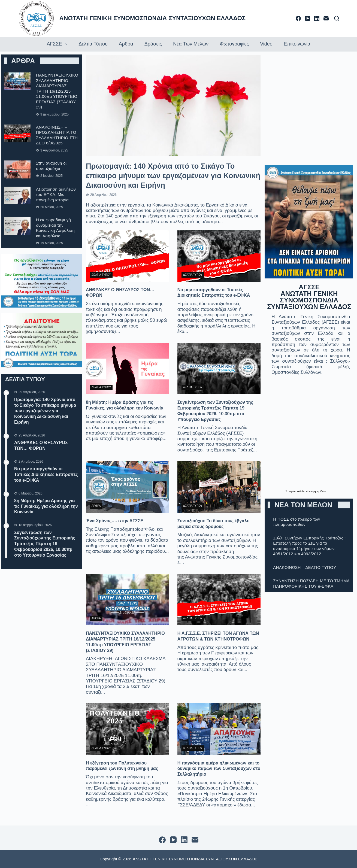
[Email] (326, 18)
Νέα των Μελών (191, 44)
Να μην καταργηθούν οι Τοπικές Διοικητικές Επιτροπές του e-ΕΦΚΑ (46, 474)
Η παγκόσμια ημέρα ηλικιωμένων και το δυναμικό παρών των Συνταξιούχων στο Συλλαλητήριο (219, 769)
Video (266, 44)
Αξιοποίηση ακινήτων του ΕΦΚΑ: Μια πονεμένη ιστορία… (56, 195)
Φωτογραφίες (234, 44)
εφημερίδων (318, 491)
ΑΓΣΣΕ (58, 44)
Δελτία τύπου (93, 44)
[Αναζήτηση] (337, 18)
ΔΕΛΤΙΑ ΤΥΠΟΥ (101, 275)
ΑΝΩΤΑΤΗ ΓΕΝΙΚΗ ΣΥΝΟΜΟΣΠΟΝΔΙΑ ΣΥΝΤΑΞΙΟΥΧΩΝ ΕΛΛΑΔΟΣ (153, 18)
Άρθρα (126, 44)
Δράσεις (153, 44)
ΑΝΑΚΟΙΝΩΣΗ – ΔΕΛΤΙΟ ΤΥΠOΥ (305, 567)
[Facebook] (298, 18)
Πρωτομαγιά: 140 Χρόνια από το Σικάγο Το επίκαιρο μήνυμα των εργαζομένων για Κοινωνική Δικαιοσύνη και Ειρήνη (45, 411)
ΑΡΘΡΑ (96, 506)
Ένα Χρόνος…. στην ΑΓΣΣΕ (115, 521)
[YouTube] (308, 18)
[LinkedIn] (317, 18)
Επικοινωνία (297, 44)
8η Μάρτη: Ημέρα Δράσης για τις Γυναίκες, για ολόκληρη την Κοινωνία (46, 506)
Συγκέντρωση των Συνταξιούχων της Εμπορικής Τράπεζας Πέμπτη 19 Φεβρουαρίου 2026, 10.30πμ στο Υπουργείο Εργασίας (45, 544)
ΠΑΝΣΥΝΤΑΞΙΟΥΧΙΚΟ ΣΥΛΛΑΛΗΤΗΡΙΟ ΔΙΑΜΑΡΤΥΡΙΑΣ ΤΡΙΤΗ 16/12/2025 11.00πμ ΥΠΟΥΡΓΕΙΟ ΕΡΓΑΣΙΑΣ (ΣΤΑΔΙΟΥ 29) (57, 91)
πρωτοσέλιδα (298, 491)
